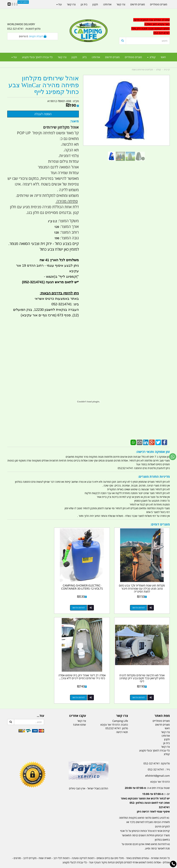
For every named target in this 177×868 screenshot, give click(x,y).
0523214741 (113, 719)
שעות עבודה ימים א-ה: (147, 778)
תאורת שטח (45, 848)
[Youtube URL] (12, 4)
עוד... (40, 706)
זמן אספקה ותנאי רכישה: (153, 452)
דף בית (167, 70)
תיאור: (74, 121)
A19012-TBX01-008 (59, 101)
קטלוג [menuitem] (151, 57)
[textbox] (144, 27)
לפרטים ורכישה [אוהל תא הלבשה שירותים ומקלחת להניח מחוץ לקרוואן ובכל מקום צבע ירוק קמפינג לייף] (29, 603)
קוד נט (84, 866)
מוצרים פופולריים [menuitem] (133, 57)
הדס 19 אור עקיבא (160, 772)
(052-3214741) (33, 282)
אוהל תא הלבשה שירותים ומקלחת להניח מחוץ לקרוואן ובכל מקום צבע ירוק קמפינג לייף (33, 584)
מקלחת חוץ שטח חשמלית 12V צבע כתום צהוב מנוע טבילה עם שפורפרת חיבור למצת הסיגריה (144, 584)
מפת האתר (162, 706)
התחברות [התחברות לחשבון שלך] (23, 2)
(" (78, 277)
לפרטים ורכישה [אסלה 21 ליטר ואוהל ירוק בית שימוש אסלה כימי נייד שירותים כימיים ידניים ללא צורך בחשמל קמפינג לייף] (141, 688)
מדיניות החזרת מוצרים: (154, 476)
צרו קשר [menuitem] (62, 57)
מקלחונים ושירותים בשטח (142, 70)
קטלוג (159, 70)
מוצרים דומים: (160, 524)
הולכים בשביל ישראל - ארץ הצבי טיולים (88, 779)
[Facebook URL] (17, 4)
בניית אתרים (76, 866)
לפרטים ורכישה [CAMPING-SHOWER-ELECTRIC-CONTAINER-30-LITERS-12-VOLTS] (85, 603)
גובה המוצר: (69, 238)
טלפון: (125, 719)
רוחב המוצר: (69, 232)
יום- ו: (145, 793)
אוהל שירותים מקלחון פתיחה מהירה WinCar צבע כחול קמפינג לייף (44, 85)
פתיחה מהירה (67, 201)
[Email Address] (9, 4)
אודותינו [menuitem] (96, 57)
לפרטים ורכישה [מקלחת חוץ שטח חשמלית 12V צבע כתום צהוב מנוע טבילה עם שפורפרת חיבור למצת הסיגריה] (141, 603)
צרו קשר (122, 706)
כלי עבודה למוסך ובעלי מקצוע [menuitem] (37, 57)
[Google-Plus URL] (15, 4)
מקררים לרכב (30, 848)
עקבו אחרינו (78, 706)
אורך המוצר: (69, 226)
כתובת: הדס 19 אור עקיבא (114, 715)
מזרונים (17, 848)
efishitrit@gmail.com (157, 766)
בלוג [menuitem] (84, 57)
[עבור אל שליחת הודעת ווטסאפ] (173, 457)
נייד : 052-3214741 (159, 760)
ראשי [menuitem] (163, 57)
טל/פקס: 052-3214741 (157, 754)
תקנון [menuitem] (74, 57)
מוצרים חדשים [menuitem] (112, 57)
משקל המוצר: (68, 221)
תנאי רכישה (122, 722)
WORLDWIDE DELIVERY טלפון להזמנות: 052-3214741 (24, 26)
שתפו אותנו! (80, 715)
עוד (14, 57)
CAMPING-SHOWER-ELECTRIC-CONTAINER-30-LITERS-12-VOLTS (89, 582)
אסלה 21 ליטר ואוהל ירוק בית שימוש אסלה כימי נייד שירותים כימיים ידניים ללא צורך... (144, 669)
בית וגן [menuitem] (84, 4)
